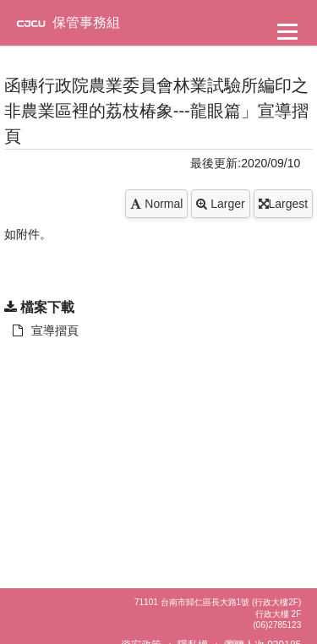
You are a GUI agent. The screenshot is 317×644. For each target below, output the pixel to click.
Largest (284, 204)
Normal (156, 204)
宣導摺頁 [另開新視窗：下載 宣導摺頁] (46, 330)
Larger (220, 204)
